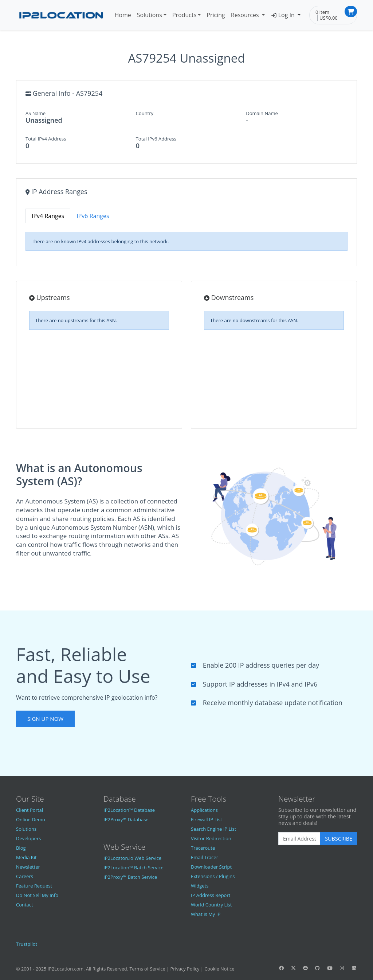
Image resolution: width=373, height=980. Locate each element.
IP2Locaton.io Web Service (132, 858)
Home (123, 15)
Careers (25, 876)
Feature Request (34, 886)
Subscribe (339, 839)
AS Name (36, 113)
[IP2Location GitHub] (318, 968)
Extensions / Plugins (213, 876)
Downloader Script (211, 867)
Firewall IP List (207, 819)
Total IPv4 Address (46, 139)
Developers (28, 838)
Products (184, 15)
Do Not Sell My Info (37, 895)
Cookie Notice (219, 969)
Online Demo (31, 819)
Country (145, 113)
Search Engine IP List (213, 829)
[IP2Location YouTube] (330, 968)
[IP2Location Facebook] (281, 968)
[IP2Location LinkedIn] (354, 968)
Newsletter (28, 867)
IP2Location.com (66, 969)
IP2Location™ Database (129, 810)
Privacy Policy (185, 969)
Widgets (200, 886)
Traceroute (203, 848)
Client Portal (30, 810)
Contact (25, 905)
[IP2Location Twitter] (293, 968)
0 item (322, 12)
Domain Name (262, 113)
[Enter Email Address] (299, 839)
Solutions (150, 15)
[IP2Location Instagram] (342, 968)
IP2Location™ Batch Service (134, 868)
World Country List (211, 905)
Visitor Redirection (211, 838)
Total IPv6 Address (156, 139)
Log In (283, 15)
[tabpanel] (186, 241)
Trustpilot (27, 944)
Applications (204, 810)
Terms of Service (147, 969)
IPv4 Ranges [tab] (48, 216)
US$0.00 (329, 18)
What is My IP (206, 914)
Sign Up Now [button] (45, 719)
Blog (21, 848)
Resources (246, 15)
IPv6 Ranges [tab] (93, 216)
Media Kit (26, 857)
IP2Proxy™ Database (126, 819)
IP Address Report (211, 895)
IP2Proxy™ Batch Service (130, 877)
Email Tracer (205, 857)
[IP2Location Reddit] (306, 968)
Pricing (216, 15)
